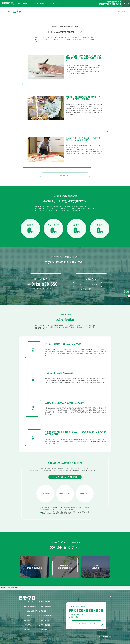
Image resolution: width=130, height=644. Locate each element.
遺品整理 (28, 620)
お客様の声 (44, 630)
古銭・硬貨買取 (45, 602)
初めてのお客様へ (23, 3)
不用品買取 (29, 616)
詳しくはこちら (65, 175)
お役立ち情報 (45, 620)
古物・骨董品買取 (46, 606)
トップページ (29, 602)
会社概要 (43, 611)
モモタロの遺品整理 (38, 3)
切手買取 (28, 630)
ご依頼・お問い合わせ (47, 616)
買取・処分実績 (45, 625)
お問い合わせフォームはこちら (88, 284)
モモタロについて (54, 3)
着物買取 (28, 625)
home (3, 588)
